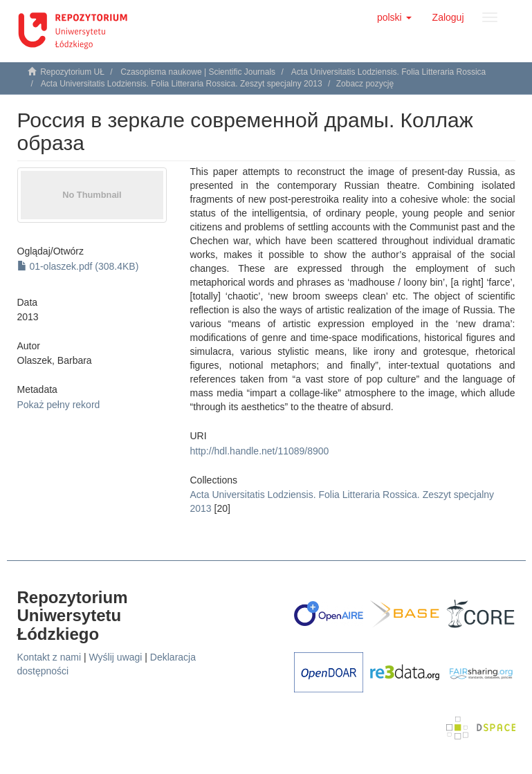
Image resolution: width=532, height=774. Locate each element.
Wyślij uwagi (116, 657)
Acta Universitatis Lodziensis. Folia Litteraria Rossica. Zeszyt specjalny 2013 (182, 84)
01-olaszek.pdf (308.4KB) (78, 266)
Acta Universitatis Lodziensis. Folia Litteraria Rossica (388, 72)
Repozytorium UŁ (72, 72)
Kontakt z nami (49, 657)
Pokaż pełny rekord (59, 405)
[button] (394, 17)
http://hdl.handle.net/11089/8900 (260, 451)
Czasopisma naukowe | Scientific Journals (198, 72)
